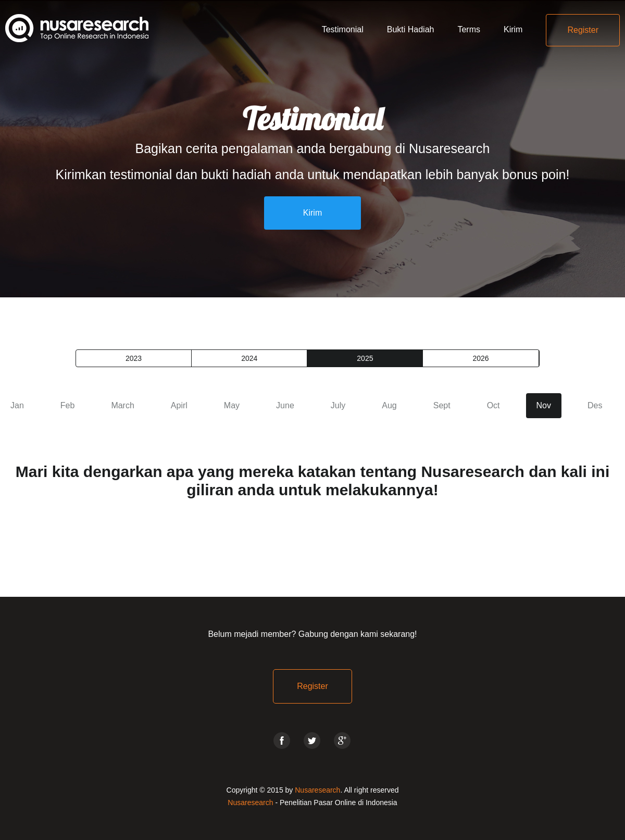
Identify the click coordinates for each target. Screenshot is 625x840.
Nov (544, 405)
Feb (68, 405)
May (232, 405)
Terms (469, 29)
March (122, 405)
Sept (442, 405)
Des (595, 405)
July (338, 405)
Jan (17, 405)
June (285, 405)
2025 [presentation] (365, 358)
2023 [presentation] (134, 358)
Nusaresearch (317, 790)
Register (583, 30)
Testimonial (343, 29)
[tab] (134, 358)
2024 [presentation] (249, 358)
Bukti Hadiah (411, 29)
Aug (389, 405)
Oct (493, 405)
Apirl (179, 405)
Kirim (513, 29)
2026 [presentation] (480, 358)
